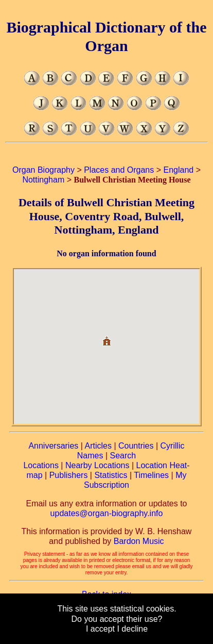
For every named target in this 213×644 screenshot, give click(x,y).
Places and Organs (119, 170)
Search (123, 456)
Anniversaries (53, 446)
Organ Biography (43, 170)
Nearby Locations (97, 465)
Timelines (151, 475)
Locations (41, 465)
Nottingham (43, 180)
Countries (136, 446)
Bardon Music (139, 541)
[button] (106, 337)
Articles (98, 446)
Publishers (69, 475)
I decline (132, 629)
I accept (100, 629)
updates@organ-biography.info (107, 513)
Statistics (111, 475)
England (179, 170)
